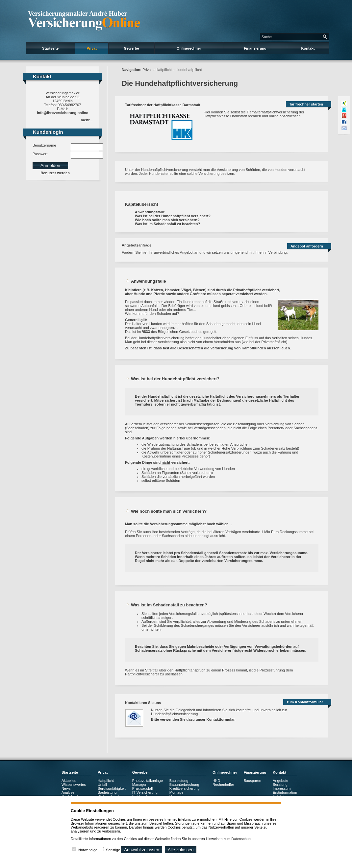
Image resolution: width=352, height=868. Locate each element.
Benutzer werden (55, 173)
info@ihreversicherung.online (63, 113)
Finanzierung (255, 48)
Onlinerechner (189, 48)
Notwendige (88, 850)
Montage (176, 792)
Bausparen (252, 781)
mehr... (87, 120)
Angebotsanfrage (137, 245)
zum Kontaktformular (305, 702)
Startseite (50, 48)
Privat (92, 48)
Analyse (68, 792)
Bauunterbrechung (184, 785)
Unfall (102, 785)
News (66, 788)
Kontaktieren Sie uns (143, 703)
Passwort (40, 154)
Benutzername (44, 145)
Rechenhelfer (223, 785)
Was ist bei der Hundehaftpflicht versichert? (173, 216)
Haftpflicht (164, 70)
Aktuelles (69, 781)
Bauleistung (107, 792)
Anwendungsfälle (150, 212)
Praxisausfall (142, 788)
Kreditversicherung (185, 788)
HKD (216, 781)
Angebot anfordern (307, 246)
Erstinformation (285, 792)
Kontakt (308, 48)
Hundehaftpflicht (189, 70)
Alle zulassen (181, 850)
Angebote (280, 781)
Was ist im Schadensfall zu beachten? (167, 224)
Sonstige (113, 850)
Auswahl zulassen (142, 850)
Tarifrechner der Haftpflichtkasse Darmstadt (163, 105)
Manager (139, 785)
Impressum (282, 788)
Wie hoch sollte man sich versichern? (167, 220)
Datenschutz (241, 839)
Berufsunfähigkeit (112, 788)
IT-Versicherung (145, 792)
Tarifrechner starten (306, 104)
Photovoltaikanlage (148, 781)
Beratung (280, 785)
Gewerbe (131, 48)
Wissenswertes (74, 785)
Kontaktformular (221, 719)
